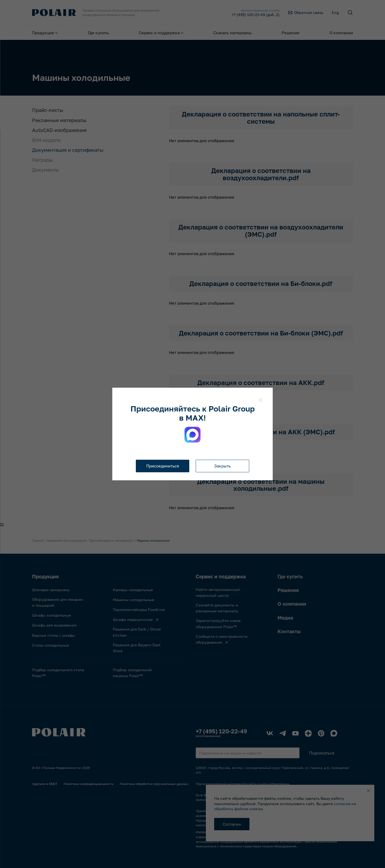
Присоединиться (163, 466)
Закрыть (222, 466)
